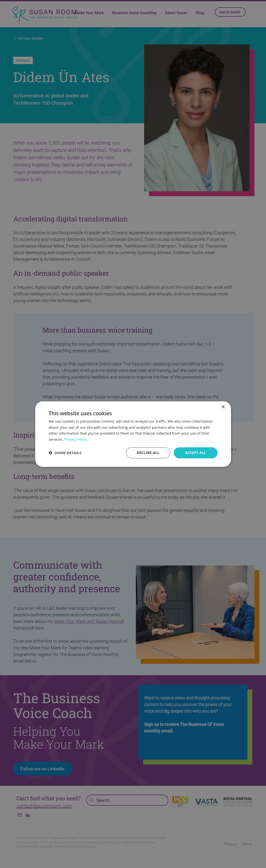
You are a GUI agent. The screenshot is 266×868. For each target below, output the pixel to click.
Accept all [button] (195, 453)
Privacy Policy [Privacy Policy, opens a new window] (76, 439)
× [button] (223, 407)
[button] (65, 453)
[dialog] (133, 434)
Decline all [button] (148, 453)
